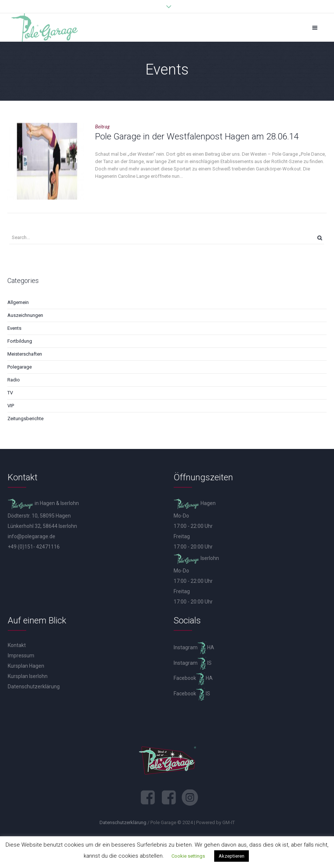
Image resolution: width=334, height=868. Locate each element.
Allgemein (18, 302)
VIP (11, 406)
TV (10, 393)
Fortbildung (20, 341)
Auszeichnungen (25, 315)
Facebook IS (192, 694)
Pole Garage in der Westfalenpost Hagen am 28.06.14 (197, 136)
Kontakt (17, 645)
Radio (14, 380)
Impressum (21, 656)
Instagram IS (193, 663)
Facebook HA (193, 678)
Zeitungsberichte (25, 419)
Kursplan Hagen (26, 666)
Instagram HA (194, 647)
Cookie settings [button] (188, 856)
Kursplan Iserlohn (28, 676)
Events (14, 328)
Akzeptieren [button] (232, 856)
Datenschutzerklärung (34, 687)
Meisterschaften (25, 354)
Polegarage (20, 367)
